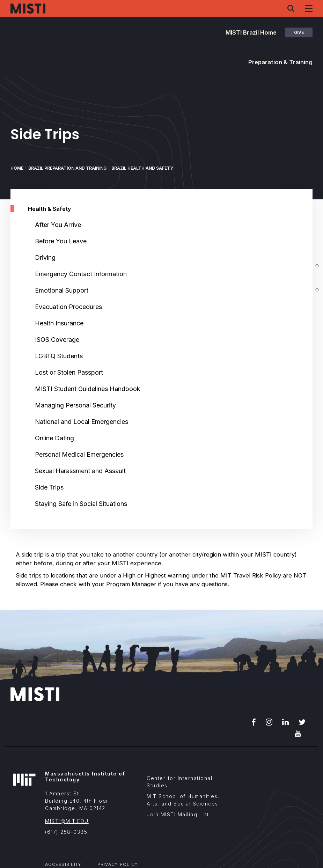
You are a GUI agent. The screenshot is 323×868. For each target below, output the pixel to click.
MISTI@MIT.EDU (67, 821)
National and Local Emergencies (82, 422)
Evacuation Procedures (68, 307)
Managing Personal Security (75, 405)
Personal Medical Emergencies (79, 454)
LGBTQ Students (59, 356)
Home (17, 168)
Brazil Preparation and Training (67, 168)
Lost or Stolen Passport (69, 372)
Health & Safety (49, 209)
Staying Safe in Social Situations (81, 504)
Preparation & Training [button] (280, 62)
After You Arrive (58, 225)
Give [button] (299, 32)
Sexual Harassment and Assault (80, 471)
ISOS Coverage (57, 340)
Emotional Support (62, 290)
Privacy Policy (118, 864)
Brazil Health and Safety (142, 168)
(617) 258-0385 (66, 832)
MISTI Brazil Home (251, 32)
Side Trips (49, 487)
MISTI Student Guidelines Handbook (88, 389)
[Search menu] (291, 8)
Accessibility (63, 864)
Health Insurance (59, 323)
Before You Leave (61, 241)
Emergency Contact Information (81, 274)
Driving (45, 258)
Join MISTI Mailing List (178, 814)
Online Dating (54, 438)
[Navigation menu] (309, 8)
